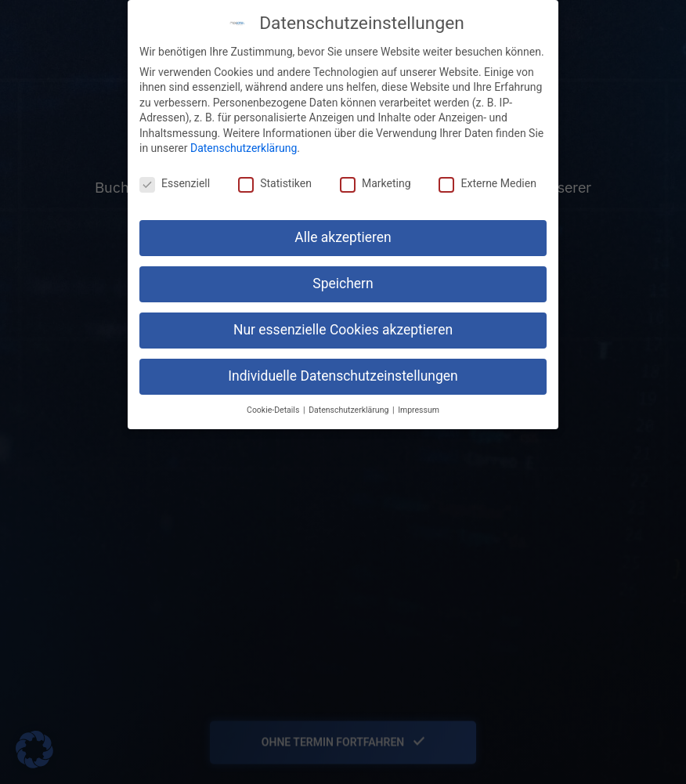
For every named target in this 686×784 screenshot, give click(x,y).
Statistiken (275, 183)
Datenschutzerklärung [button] (350, 410)
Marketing (375, 183)
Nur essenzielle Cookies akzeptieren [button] (343, 330)
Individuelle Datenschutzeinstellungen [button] (343, 376)
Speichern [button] (343, 284)
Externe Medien (487, 183)
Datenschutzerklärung (244, 148)
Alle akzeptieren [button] (343, 237)
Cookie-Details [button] (274, 410)
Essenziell (175, 183)
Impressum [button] (419, 410)
